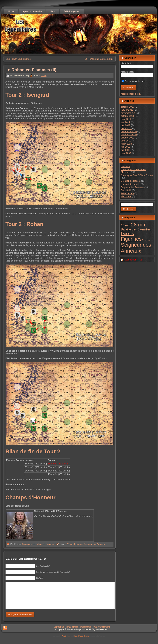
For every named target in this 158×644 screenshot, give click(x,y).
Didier (44, 75)
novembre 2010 (129, 135)
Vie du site (126, 196)
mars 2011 (126, 128)
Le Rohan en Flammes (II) (31, 70)
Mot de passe (128, 72)
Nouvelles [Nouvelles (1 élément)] (146, 240)
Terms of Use (72, 632)
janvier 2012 (127, 110)
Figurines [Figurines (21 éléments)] (131, 239)
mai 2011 (126, 125)
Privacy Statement (101, 632)
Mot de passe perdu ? (132, 94)
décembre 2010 (129, 131)
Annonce (125, 166)
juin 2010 (126, 147)
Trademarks (85, 632)
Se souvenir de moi (133, 81)
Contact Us (59, 632)
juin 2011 (126, 122)
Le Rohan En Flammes (19, 59)
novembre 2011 (129, 113)
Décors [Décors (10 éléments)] (127, 234)
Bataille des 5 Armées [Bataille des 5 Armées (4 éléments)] (136, 229)
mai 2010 (126, 150)
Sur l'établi (126, 190)
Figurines (79, 544)
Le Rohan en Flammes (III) (98, 59)
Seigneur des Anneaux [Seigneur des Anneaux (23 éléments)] (136, 248)
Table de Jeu (127, 193)
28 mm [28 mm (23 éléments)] (139, 225)
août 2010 (126, 141)
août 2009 (126, 153)
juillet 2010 (126, 144)
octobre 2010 (128, 138)
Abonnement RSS (133, 260)
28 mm (70, 544)
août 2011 (126, 119)
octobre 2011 (128, 116)
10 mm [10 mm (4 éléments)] (126, 225)
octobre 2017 (128, 107)
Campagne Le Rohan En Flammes (38, 544)
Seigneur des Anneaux (95, 544)
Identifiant (126, 63)
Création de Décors (131, 181)
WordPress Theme (82, 641)
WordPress (66, 641)
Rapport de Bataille (131, 184)
